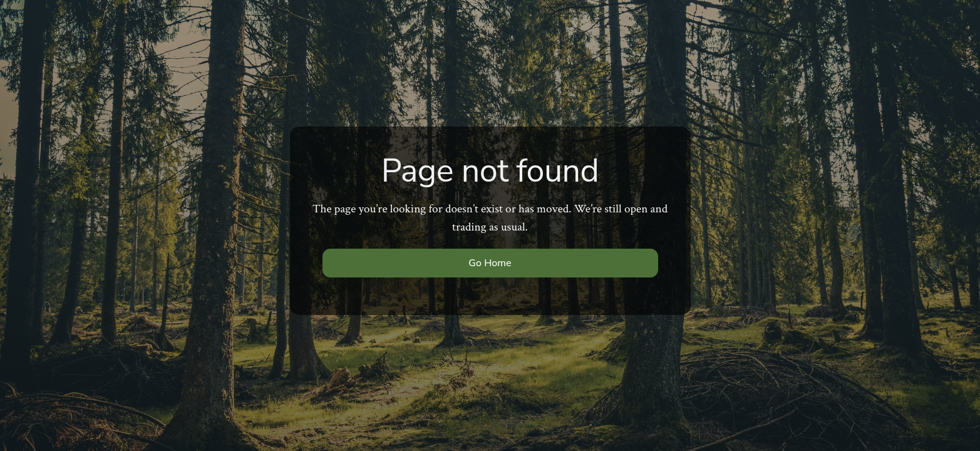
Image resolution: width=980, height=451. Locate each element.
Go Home (490, 263)
